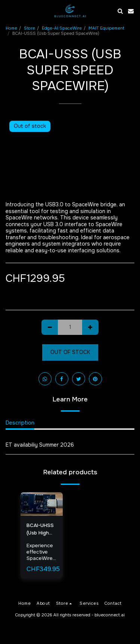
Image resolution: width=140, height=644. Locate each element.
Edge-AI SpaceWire (62, 28)
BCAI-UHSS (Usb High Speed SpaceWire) (40, 529)
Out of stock (70, 352)
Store (29, 28)
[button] (8, 11)
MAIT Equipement (106, 28)
